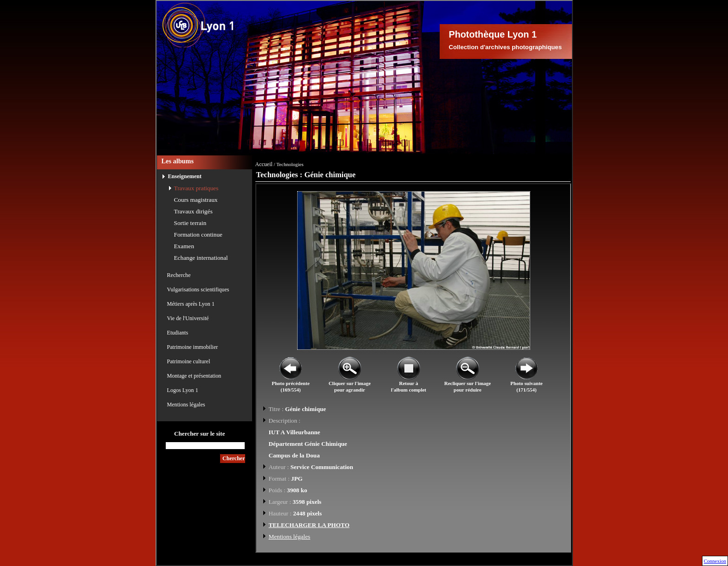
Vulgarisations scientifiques (198, 289)
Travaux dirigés (193, 211)
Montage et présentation (194, 376)
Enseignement (185, 176)
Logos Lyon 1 (183, 390)
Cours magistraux (196, 200)
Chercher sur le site (200, 434)
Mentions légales (186, 405)
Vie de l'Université (188, 318)
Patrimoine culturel (189, 361)
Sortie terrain (190, 223)
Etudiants (178, 333)
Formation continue (198, 235)
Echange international (201, 258)
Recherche (179, 275)
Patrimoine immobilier (193, 347)
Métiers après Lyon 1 (191, 304)
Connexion (715, 561)
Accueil (264, 164)
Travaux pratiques (196, 188)
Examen (184, 246)
